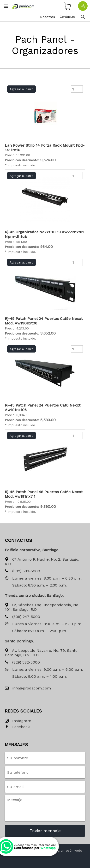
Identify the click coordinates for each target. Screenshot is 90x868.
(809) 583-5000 (22, 571)
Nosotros (48, 17)
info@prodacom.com (28, 688)
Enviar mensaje (45, 831)
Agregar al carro (21, 89)
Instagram (18, 721)
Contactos (68, 17)
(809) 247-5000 (22, 617)
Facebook (17, 727)
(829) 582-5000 (22, 662)
